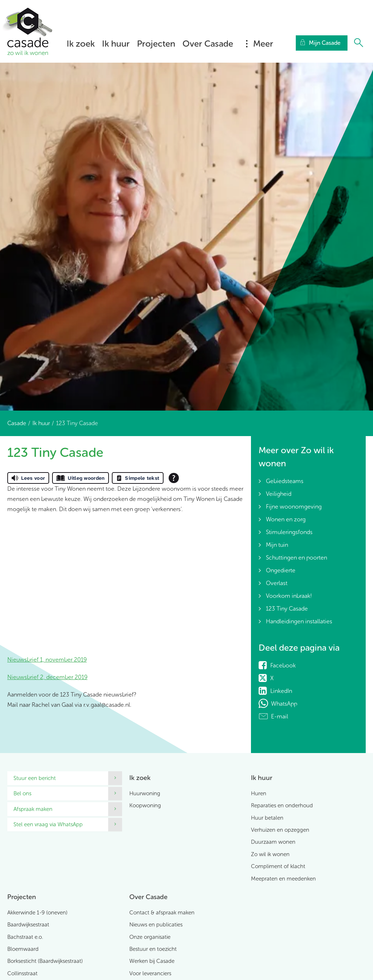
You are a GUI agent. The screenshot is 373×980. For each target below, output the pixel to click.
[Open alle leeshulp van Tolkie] (174, 478)
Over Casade (208, 44)
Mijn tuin (277, 545)
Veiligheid (279, 494)
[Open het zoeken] (358, 43)
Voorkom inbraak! (289, 596)
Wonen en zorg (286, 519)
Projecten (156, 44)
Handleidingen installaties (299, 621)
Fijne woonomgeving (294, 507)
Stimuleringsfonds (289, 532)
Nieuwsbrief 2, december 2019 (47, 677)
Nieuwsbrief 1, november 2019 (47, 660)
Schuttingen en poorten (297, 558)
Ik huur (116, 44)
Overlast (277, 583)
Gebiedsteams (285, 481)
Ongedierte (281, 570)
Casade (17, 423)
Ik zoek (81, 44)
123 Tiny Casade (287, 609)
